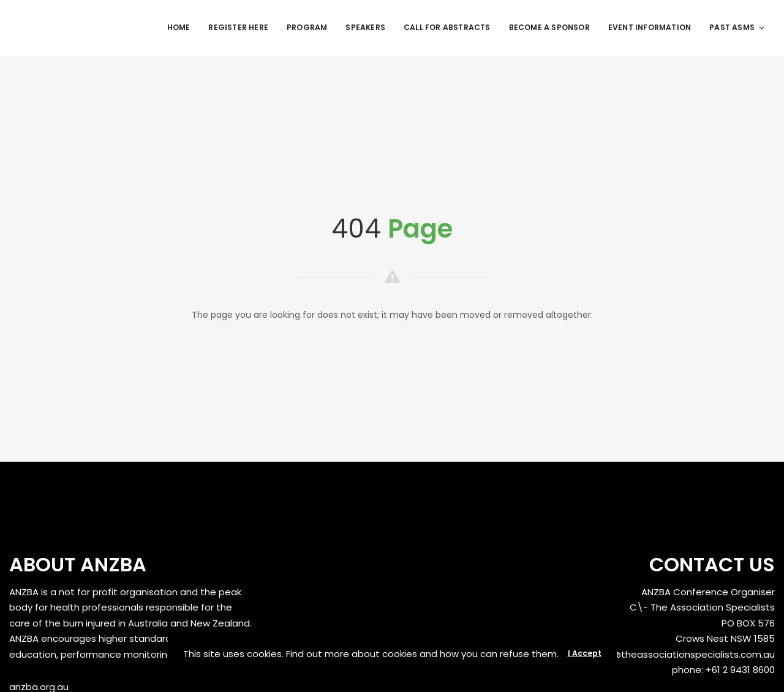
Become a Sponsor (549, 27)
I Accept (585, 653)
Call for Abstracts (447, 27)
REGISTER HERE (238, 27)
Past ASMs (737, 27)
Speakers (365, 27)
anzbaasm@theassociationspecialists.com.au (669, 654)
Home (179, 27)
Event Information (650, 27)
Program (307, 27)
